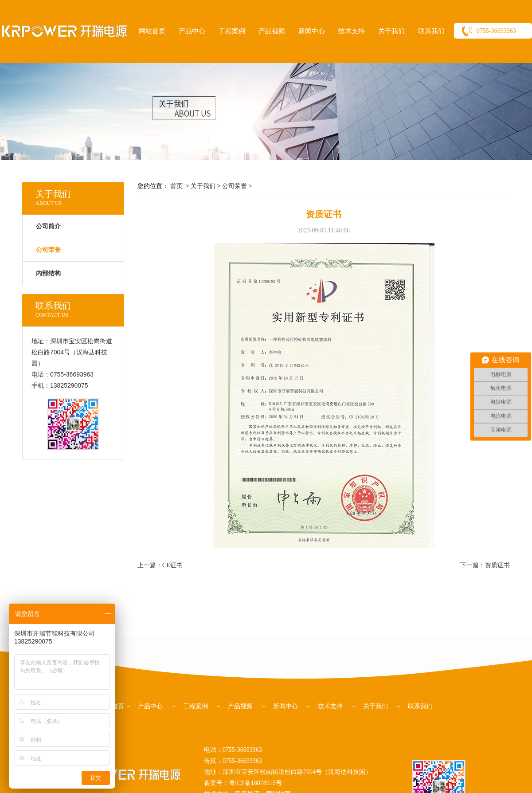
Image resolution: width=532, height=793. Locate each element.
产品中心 (192, 31)
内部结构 (48, 273)
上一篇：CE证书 (160, 565)
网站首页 (152, 31)
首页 (176, 186)
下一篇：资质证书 (485, 565)
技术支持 (352, 31)
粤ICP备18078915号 (255, 783)
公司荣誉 (235, 186)
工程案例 (232, 31)
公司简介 (48, 226)
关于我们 (391, 31)
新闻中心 (312, 31)
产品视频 (272, 31)
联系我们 (431, 31)
